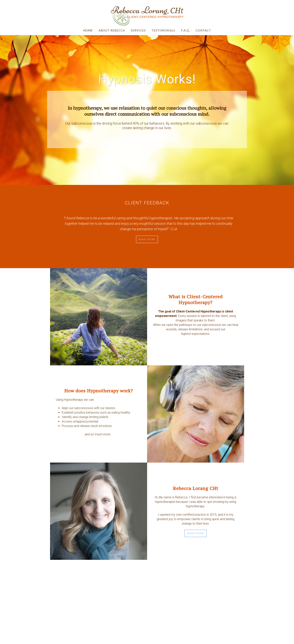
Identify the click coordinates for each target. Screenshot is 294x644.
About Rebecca (112, 30)
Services (138, 30)
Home (88, 30)
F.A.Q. (185, 30)
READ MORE (196, 533)
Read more (147, 239)
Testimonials (163, 30)
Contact (203, 30)
